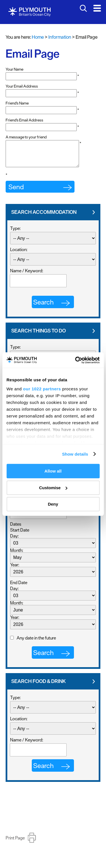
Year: (15, 570)
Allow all (53, 471)
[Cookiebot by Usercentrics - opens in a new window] (76, 360)
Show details (75, 454)
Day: (14, 541)
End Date (19, 588)
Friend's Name (17, 103)
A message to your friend (26, 137)
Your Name (14, 69)
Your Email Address (22, 86)
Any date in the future (36, 643)
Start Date (20, 535)
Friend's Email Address (24, 120)
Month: (17, 555)
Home (38, 37)
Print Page (15, 843)
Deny (53, 504)
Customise (53, 488)
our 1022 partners (42, 389)
